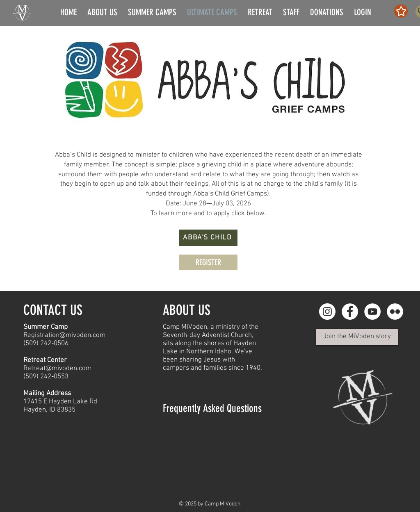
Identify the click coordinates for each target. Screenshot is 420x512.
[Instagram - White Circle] (327, 312)
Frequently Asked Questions (212, 408)
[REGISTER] (208, 262)
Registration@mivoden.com (64, 335)
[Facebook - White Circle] (350, 312)
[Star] (401, 11)
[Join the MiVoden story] (357, 337)
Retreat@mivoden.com (57, 369)
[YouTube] (372, 312)
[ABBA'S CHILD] (208, 238)
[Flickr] (395, 312)
